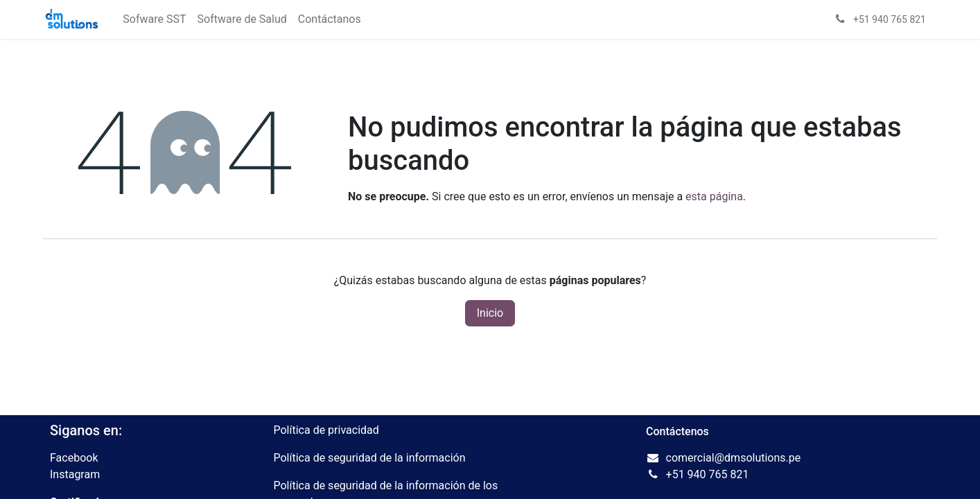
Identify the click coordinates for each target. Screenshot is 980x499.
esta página (714, 196)
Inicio (490, 313)
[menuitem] (154, 19)
